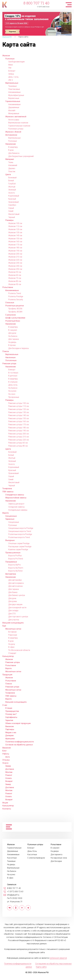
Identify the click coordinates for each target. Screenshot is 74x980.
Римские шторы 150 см (18, 418)
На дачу (12, 644)
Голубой (12, 184)
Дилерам (9, 735)
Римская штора (9, 364)
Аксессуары (14, 120)
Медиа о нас (11, 732)
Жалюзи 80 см (15, 281)
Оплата (8, 778)
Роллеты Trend (15, 293)
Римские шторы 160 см (18, 421)
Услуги (5, 763)
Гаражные (10, 519)
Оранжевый (13, 202)
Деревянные (14, 107)
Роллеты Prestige (16, 296)
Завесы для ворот (16, 504)
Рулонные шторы (16, 129)
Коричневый (14, 196)
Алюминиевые (14, 92)
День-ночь (13, 385)
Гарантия (9, 720)
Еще (4, 626)
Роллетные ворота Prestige (20, 534)
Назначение (11, 144)
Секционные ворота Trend (20, 531)
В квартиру (13, 147)
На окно (12, 394)
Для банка (13, 592)
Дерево (12, 168)
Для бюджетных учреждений (21, 156)
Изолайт (12, 110)
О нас (5, 705)
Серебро (12, 205)
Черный (12, 217)
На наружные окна (59, 858)
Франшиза (10, 739)
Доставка (10, 769)
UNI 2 (11, 80)
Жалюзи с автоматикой (16, 117)
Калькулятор (8, 656)
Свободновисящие (16, 62)
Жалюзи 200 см (15, 254)
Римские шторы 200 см (18, 434)
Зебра (11, 74)
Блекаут (12, 370)
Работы (6, 754)
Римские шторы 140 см (18, 415)
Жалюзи (6, 56)
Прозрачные (14, 397)
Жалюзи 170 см (15, 245)
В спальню (13, 382)
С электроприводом (36, 858)
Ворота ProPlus (15, 556)
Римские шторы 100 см (18, 403)
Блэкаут (12, 71)
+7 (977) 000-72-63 (43, 7)
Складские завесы (16, 507)
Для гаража (14, 339)
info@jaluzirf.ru (13, 895)
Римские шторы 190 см (18, 431)
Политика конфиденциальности (20, 742)
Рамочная (13, 635)
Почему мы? (11, 714)
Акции (5, 803)
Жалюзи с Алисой (13, 132)
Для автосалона (15, 586)
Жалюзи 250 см (15, 269)
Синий (11, 211)
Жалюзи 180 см (15, 248)
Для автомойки (15, 580)
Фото (8, 757)
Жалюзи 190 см (15, 251)
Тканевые (13, 86)
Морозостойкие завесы (16, 498)
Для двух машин (15, 604)
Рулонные (10, 59)
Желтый (12, 187)
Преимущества (12, 711)
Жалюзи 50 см (15, 272)
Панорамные (11, 562)
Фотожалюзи (11, 135)
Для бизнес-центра (17, 595)
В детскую (13, 376)
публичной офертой (58, 958)
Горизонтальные (13, 101)
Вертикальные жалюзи (18, 123)
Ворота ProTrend (16, 559)
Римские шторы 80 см (18, 446)
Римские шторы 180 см (18, 428)
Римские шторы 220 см (18, 440)
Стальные (10, 303)
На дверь (12, 342)
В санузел (13, 330)
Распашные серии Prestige (20, 547)
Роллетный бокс (13, 321)
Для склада (13, 611)
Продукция (7, 675)
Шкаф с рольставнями (15, 318)
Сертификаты (11, 717)
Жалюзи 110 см (15, 226)
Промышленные (13, 553)
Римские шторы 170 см (18, 425)
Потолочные (11, 360)
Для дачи (12, 333)
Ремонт (9, 775)
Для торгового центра (18, 617)
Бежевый (12, 178)
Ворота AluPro (15, 565)
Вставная (12, 632)
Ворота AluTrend (15, 571)
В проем (12, 345)
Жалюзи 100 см (15, 223)
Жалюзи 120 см (15, 229)
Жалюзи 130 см (15, 232)
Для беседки (56, 861)
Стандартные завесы (15, 495)
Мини (10, 65)
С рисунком (10, 315)
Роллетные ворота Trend (19, 537)
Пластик (12, 171)
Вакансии (9, 726)
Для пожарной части (17, 608)
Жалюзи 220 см (15, 260)
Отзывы (6, 760)
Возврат (9, 781)
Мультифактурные (16, 95)
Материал (10, 159)
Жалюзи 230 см (15, 263)
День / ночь (13, 77)
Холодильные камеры (18, 510)
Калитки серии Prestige (18, 550)
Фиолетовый (14, 214)
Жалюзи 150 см (15, 239)
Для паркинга (56, 855)
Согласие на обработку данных (19, 745)
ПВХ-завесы (8, 492)
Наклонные (10, 357)
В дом (11, 150)
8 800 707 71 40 (36, 3)
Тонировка (7, 489)
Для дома (13, 601)
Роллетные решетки (15, 306)
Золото (12, 193)
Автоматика (11, 574)
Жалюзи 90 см (15, 284)
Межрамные (14, 113)
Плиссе (6, 351)
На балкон (13, 336)
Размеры (9, 220)
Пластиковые (14, 89)
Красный (12, 199)
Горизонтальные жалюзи (19, 126)
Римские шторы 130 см (18, 412)
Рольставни (8, 287)
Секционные (11, 516)
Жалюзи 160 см (15, 242)
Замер (8, 766)
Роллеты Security (16, 300)
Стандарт (12, 653)
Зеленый (12, 190)
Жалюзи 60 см (15, 275)
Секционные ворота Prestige (21, 528)
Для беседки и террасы (18, 348)
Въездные (10, 540)
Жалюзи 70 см (15, 278)
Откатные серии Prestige (19, 543)
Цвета (8, 174)
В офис (11, 647)
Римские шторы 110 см (18, 406)
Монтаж (9, 772)
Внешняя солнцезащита (13, 623)
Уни (10, 68)
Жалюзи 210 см (15, 257)
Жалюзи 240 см (15, 266)
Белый (11, 181)
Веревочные (14, 98)
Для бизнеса (14, 153)
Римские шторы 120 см (18, 409)
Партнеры (10, 729)
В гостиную (13, 373)
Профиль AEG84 (15, 312)
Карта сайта (41, 967)
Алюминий (13, 165)
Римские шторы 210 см (18, 437)
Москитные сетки (13, 629)
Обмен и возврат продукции (18, 723)
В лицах (9, 708)
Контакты (7, 809)
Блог (5, 751)
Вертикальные (12, 83)
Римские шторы (13, 662)
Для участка (14, 620)
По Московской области (19, 650)
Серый (11, 208)
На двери (55, 851)
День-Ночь (32, 851)
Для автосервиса (16, 583)
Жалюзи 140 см (15, 235)
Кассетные (12, 858)
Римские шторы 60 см (18, 443)
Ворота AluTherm (16, 568)
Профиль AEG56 (15, 309)
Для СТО (12, 614)
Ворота (5, 513)
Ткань (11, 162)
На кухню (12, 391)
